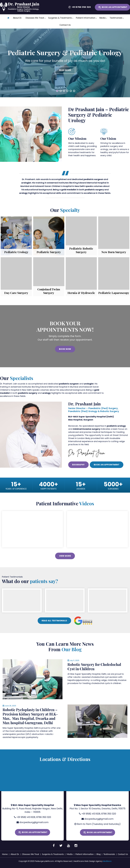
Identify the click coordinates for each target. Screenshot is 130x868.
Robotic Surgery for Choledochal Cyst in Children (94, 666)
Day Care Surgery (16, 293)
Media (102, 18)
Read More (65, 70)
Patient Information (86, 18)
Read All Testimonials (54, 620)
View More (65, 555)
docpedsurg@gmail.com (34, 822)
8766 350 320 (44, 817)
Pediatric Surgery (49, 252)
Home (5, 854)
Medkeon (107, 861)
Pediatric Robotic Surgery (81, 250)
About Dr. (17, 18)
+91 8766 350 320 (81, 7)
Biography (78, 465)
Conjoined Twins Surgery (49, 291)
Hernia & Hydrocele (81, 293)
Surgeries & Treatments (60, 18)
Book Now (65, 349)
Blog (98, 854)
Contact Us (65, 25)
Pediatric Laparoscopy (114, 293)
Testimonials (116, 18)
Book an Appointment (115, 7)
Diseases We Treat (35, 18)
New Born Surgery (114, 252)
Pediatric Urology (16, 252)
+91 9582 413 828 (26, 817)
